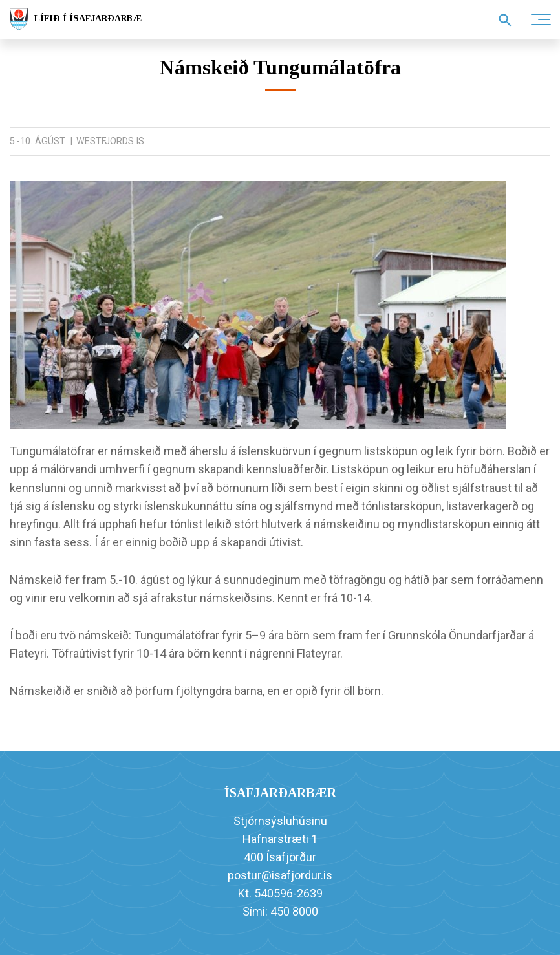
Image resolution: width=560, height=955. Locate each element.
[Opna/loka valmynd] (541, 19)
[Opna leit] (505, 20)
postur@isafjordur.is (280, 875)
